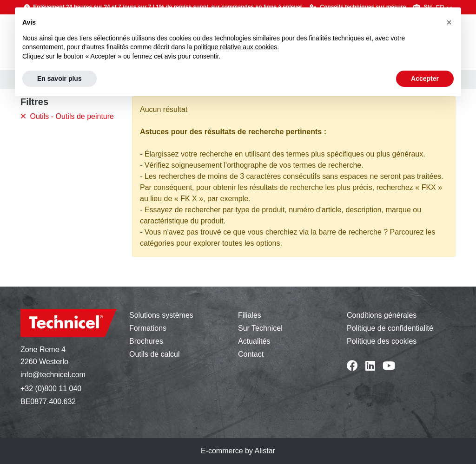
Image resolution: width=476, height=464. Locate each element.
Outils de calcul (155, 354)
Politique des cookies (382, 341)
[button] (449, 22)
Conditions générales (382, 315)
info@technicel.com (53, 375)
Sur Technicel (260, 328)
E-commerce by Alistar (238, 451)
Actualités (254, 341)
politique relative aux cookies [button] (235, 47)
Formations (148, 328)
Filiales (250, 315)
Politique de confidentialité (390, 328)
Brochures (146, 341)
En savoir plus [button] (59, 78)
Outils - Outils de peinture (67, 116)
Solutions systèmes (161, 315)
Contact (251, 354)
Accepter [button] (425, 78)
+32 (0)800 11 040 (51, 389)
